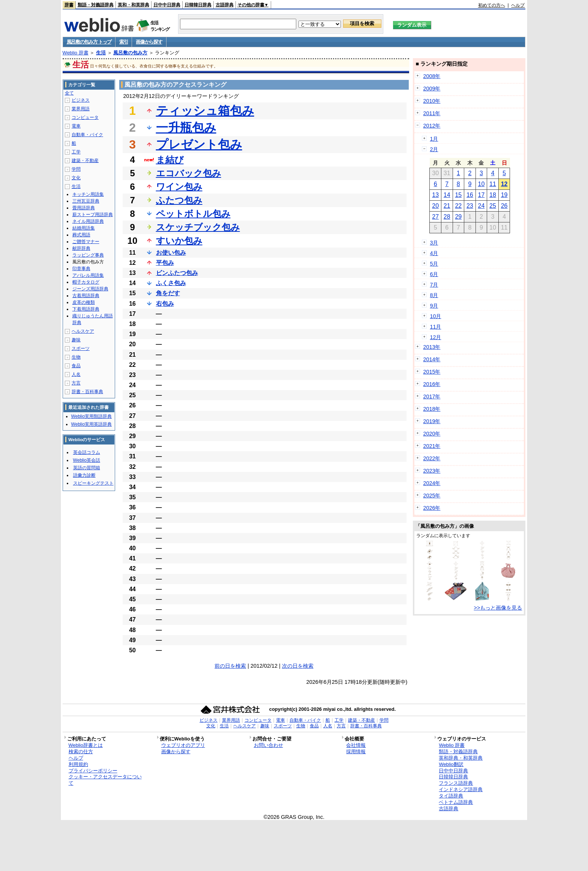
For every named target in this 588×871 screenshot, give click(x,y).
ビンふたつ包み (177, 273)
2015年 (432, 372)
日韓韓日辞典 (198, 5)
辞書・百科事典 (87, 392)
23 (470, 206)
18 (493, 195)
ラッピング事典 (88, 255)
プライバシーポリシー (93, 771)
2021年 (432, 446)
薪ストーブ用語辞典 (93, 215)
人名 (76, 374)
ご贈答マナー (86, 242)
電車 (76, 126)
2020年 (432, 434)
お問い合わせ (268, 745)
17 (481, 195)
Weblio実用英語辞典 (91, 424)
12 (504, 184)
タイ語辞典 (451, 796)
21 (447, 206)
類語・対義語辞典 (96, 5)
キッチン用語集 (88, 194)
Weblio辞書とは (86, 745)
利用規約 (78, 764)
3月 (434, 243)
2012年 (432, 126)
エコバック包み (189, 173)
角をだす (168, 293)
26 (504, 206)
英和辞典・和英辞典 (461, 758)
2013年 (432, 347)
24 (481, 206)
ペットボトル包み (193, 214)
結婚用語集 (84, 228)
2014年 (432, 359)
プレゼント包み (199, 144)
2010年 (432, 101)
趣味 (76, 340)
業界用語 (81, 109)
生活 (101, 53)
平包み (165, 263)
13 (435, 195)
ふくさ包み (171, 283)
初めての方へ (492, 5)
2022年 (432, 458)
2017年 (432, 396)
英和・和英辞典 (133, 5)
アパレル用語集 (88, 275)
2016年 (432, 384)
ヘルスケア (83, 331)
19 (504, 195)
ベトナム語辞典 (456, 802)
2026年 (432, 508)
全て (69, 93)
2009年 (432, 89)
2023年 (432, 471)
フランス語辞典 (456, 783)
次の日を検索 (298, 666)
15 (458, 195)
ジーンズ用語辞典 (90, 289)
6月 (434, 274)
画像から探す (149, 42)
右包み (165, 304)
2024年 (432, 483)
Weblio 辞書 (76, 53)
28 (447, 217)
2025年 (432, 496)
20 (435, 206)
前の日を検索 (230, 666)
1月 (434, 139)
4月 (434, 253)
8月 (434, 295)
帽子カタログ (86, 282)
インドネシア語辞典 (461, 789)
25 (493, 206)
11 (493, 184)
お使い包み (171, 253)
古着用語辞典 (86, 296)
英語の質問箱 (87, 468)
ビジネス (81, 100)
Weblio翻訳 (451, 764)
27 (435, 217)
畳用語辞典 (84, 208)
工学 (76, 152)
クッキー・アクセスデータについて (105, 780)
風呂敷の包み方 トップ (89, 42)
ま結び (170, 160)
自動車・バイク (87, 135)
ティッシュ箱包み (205, 111)
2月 (434, 149)
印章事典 (81, 269)
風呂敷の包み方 (130, 53)
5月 (434, 264)
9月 (434, 306)
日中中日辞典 (167, 5)
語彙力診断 (84, 475)
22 (458, 206)
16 (470, 195)
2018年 (432, 409)
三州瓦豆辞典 (86, 201)
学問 (76, 169)
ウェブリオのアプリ (183, 745)
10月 (435, 316)
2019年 (432, 421)
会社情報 (356, 745)
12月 (435, 337)
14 (447, 195)
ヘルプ (518, 5)
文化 (76, 178)
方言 (76, 383)
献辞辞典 (81, 248)
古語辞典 (225, 5)
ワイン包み (179, 187)
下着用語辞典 (86, 309)
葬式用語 (81, 235)
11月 (435, 327)
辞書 (69, 5)
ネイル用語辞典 (88, 221)
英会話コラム (87, 452)
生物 (76, 357)
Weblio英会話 (87, 460)
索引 (124, 42)
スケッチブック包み (198, 227)
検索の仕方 (81, 752)
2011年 (432, 113)
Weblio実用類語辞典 (91, 416)
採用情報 (356, 752)
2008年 (432, 76)
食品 (76, 366)
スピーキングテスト (93, 483)
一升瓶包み (186, 128)
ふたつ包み (179, 200)
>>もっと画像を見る (498, 608)
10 (481, 184)
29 (458, 217)
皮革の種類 (84, 302)
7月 (434, 285)
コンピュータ (85, 117)
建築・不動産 (85, 161)
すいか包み (179, 241)
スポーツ (81, 348)
